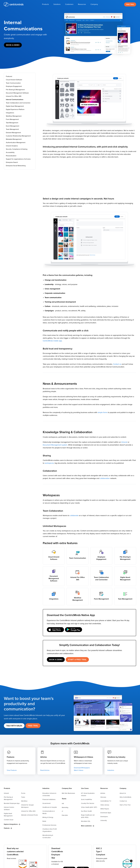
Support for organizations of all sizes (18, 159)
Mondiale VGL (86, 821)
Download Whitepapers (82, 768)
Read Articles (45, 770)
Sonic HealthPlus (87, 800)
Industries (111, 770)
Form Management (12, 119)
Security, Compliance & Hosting (17, 149)
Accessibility (10, 152)
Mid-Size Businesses (68, 793)
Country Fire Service (88, 803)
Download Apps (106, 813)
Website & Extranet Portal (29, 815)
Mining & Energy (48, 817)
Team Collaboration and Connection (18, 103)
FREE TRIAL (130, 4)
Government (46, 803)
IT (62, 811)
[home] (14, 4)
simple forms (103, 413)
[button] (45, 4)
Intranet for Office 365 (28, 811)
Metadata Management (14, 139)
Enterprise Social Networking (16, 166)
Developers (104, 817)
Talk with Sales (14, 726)
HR (63, 804)
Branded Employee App (12, 803)
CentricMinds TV (106, 801)
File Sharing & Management (15, 90)
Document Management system (55, 445)
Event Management (13, 126)
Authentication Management (16, 143)
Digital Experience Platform (15, 109)
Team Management (12, 129)
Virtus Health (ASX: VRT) (89, 807)
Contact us (117, 364)
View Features (12, 770)
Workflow (24, 801)
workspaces (49, 463)
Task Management (12, 123)
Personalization (11, 156)
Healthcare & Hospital (50, 807)
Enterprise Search (12, 162)
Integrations (10, 113)
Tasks (23, 797)
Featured (9, 76)
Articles (103, 793)
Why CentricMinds (125, 797)
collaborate (74, 516)
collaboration (105, 478)
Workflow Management (14, 116)
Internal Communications (15, 100)
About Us (123, 793)
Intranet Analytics (12, 146)
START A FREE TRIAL (77, 660)
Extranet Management (13, 133)
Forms (23, 793)
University (104, 821)
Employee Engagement (14, 86)
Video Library (105, 805)
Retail (44, 821)
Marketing (65, 807)
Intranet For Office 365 (14, 96)
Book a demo (13, 45)
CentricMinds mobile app (52, 341)
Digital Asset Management (15, 106)
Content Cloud (9, 820)
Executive (65, 815)
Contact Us (123, 801)
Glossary (103, 797)
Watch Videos (79, 770)
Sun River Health (86, 811)
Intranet (124, 442)
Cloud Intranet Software (14, 80)
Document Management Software (17, 93)
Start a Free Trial (125, 805)
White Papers (105, 809)
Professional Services (49, 825)
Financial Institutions (49, 800)
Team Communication (13, 83)
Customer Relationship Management (18, 136)
